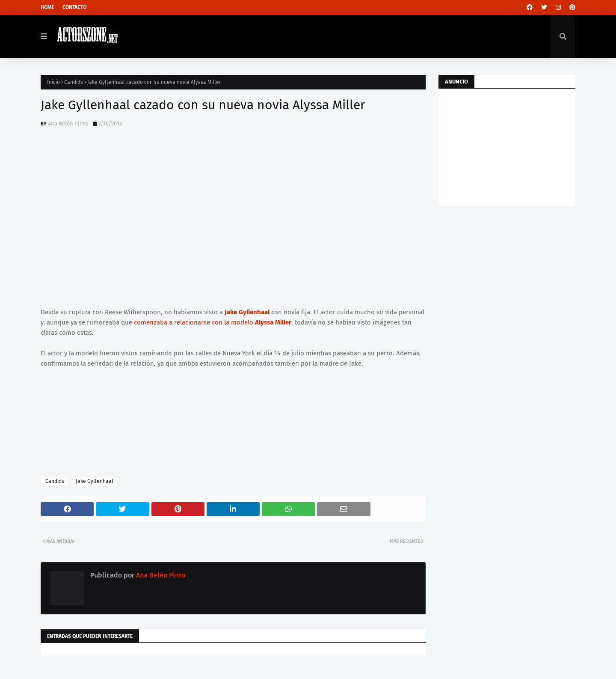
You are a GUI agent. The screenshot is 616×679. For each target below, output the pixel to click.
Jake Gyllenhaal (247, 312)
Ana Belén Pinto (68, 124)
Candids (74, 82)
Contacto (74, 7)
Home (47, 7)
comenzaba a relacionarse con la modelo (213, 322)
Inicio (53, 82)
